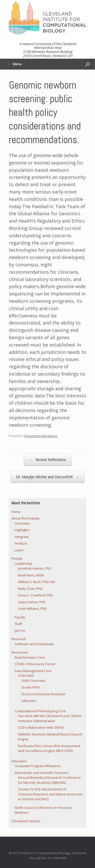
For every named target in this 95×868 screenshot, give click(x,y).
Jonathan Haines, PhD (35, 568)
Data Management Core (33, 671)
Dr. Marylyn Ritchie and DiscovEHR (48, 477)
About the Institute (25, 518)
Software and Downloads (34, 644)
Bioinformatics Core (30, 657)
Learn (19, 550)
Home (16, 512)
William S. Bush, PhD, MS (37, 582)
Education (19, 761)
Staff (18, 624)
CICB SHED (26, 676)
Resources (20, 652)
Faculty (20, 617)
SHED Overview (33, 681)
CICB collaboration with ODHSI (41, 727)
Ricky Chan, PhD (30, 589)
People (17, 558)
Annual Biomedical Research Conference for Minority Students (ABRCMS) (49, 780)
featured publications (41, 436)
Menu (15, 64)
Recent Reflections (48, 460)
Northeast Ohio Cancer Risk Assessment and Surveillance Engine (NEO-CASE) (49, 748)
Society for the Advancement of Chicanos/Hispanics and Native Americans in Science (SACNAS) (50, 794)
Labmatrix (29, 701)
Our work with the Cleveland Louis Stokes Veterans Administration (50, 718)
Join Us (20, 631)
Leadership (23, 563)
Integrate (22, 537)
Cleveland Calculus (26, 821)
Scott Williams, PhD (32, 609)
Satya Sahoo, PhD (32, 602)
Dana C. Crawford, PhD (35, 595)
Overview (22, 523)
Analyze (21, 543)
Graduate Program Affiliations (38, 766)
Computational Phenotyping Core (40, 711)
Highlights (22, 530)
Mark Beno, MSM (31, 575)
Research (19, 639)
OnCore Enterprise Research (43, 694)
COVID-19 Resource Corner (35, 664)
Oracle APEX (31, 687)
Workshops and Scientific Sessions (42, 773)
